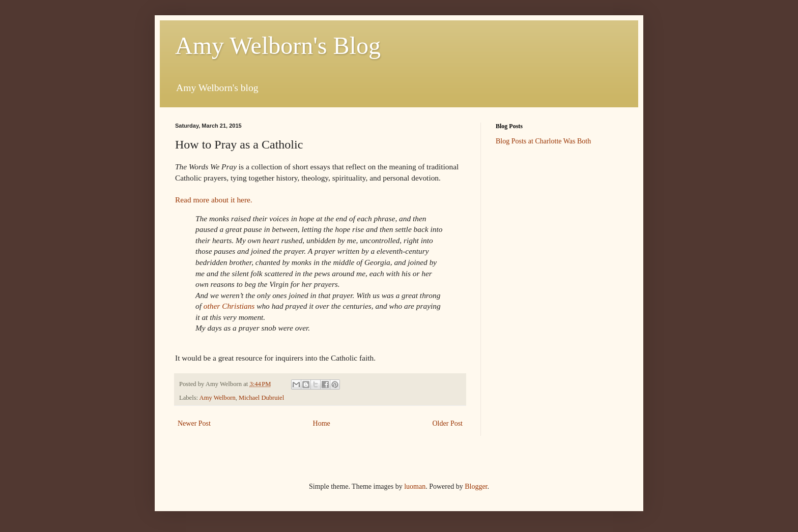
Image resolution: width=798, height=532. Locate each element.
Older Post (448, 423)
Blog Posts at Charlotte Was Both (543, 141)
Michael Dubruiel (261, 398)
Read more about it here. (214, 200)
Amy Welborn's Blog (278, 46)
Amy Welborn (218, 398)
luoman (415, 486)
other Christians (229, 306)
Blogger (476, 486)
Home (322, 423)
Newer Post (194, 423)
